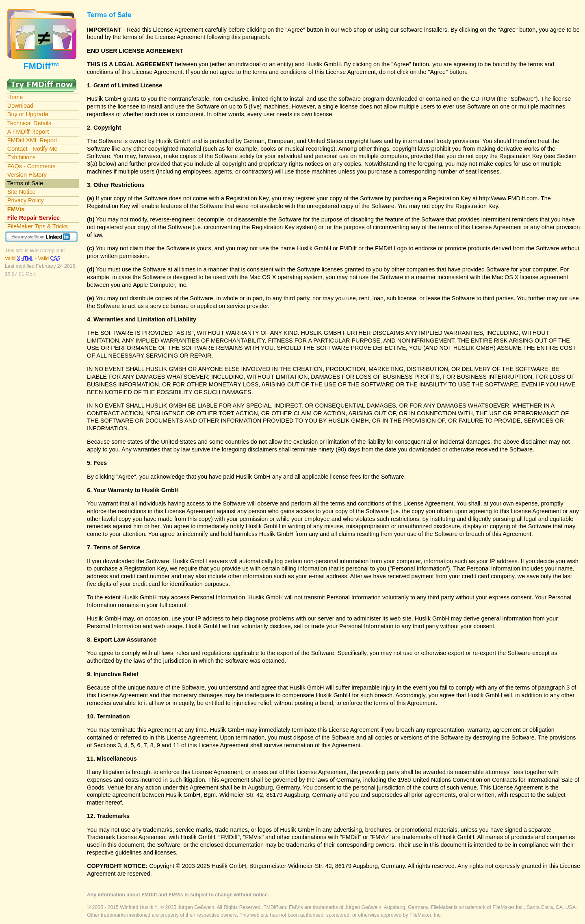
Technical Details (29, 123)
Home (15, 97)
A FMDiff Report (28, 132)
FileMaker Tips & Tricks (38, 226)
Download (20, 106)
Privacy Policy (26, 200)
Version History (27, 175)
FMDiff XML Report (32, 140)
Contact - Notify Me (32, 149)
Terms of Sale (25, 183)
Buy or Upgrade (28, 114)
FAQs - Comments (31, 166)
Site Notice (22, 192)
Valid (20, 258)
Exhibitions (22, 157)
